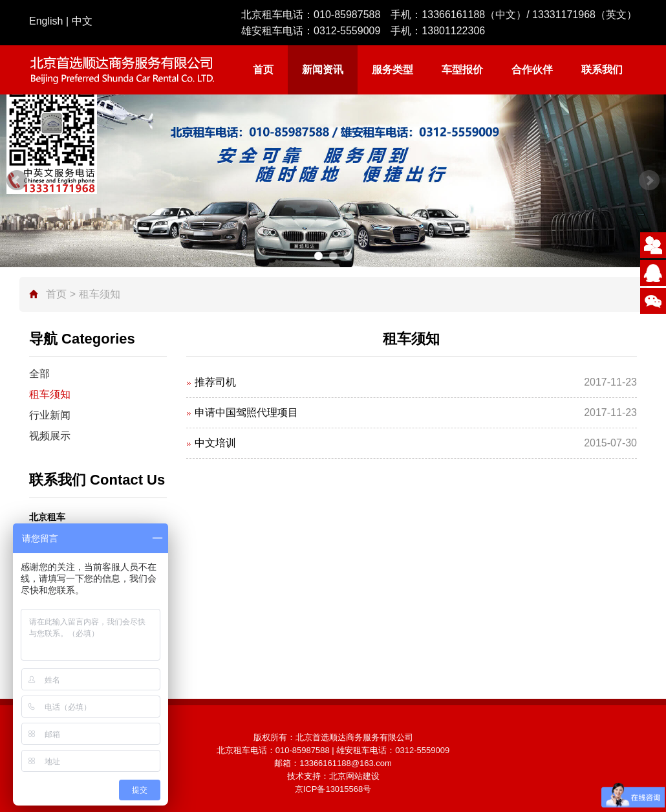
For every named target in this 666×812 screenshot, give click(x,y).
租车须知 (50, 394)
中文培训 (215, 443)
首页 (263, 70)
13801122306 (453, 31)
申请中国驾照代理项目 (246, 412)
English (46, 21)
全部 (39, 374)
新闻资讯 (323, 70)
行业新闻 (50, 415)
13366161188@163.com (346, 763)
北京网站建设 (354, 776)
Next (649, 181)
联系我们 (602, 70)
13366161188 (453, 15)
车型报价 (462, 70)
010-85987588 (347, 15)
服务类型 (392, 70)
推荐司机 (215, 382)
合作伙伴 (532, 70)
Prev (17, 181)
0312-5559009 (347, 31)
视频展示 (50, 436)
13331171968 (564, 15)
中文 (82, 21)
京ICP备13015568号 (333, 789)
